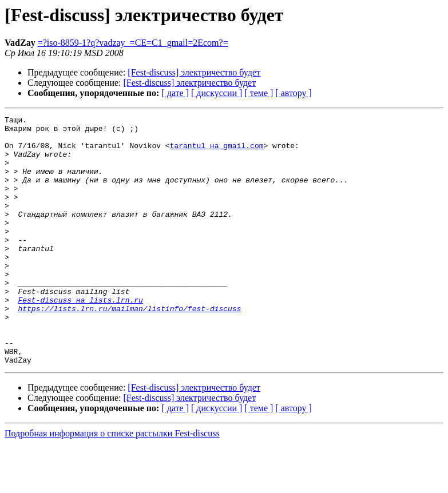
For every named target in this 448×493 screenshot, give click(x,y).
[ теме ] (259, 93)
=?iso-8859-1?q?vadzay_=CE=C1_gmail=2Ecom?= (133, 43)
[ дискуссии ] (217, 93)
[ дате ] (175, 93)
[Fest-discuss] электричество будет (194, 72)
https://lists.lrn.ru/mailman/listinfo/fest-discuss (129, 348)
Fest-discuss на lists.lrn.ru (80, 337)
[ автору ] (293, 93)
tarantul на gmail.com (217, 152)
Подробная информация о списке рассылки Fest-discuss (112, 483)
